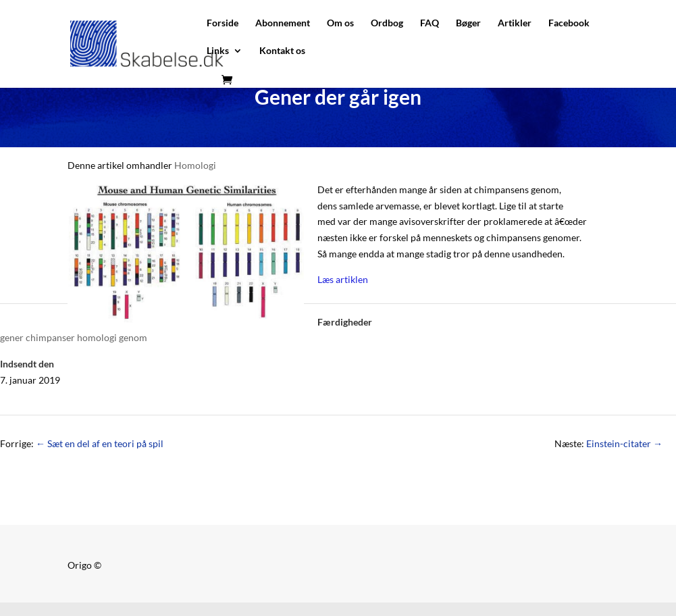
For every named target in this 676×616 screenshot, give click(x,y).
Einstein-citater (624, 443)
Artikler (515, 23)
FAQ (430, 23)
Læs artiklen (343, 279)
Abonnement (283, 23)
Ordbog (387, 23)
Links (218, 51)
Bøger (468, 23)
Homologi (195, 165)
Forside (223, 23)
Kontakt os (282, 51)
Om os (340, 23)
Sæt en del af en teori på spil (100, 443)
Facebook (569, 23)
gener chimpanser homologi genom (74, 337)
